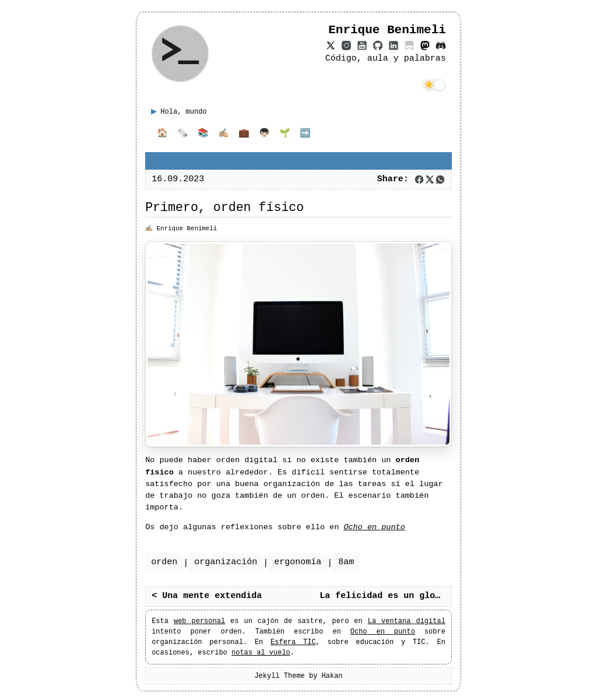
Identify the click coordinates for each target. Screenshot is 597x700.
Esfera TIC (293, 642)
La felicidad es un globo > (385, 596)
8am (346, 562)
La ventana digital (407, 621)
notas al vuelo (261, 652)
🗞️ (183, 134)
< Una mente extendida (207, 596)
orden (164, 562)
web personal (199, 621)
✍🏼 (224, 134)
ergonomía (298, 562)
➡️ (305, 134)
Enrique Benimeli (187, 228)
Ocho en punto (383, 632)
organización (226, 562)
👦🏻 (264, 134)
